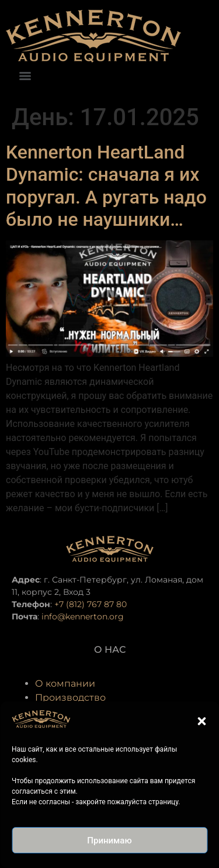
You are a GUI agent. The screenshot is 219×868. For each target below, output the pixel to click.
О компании (65, 683)
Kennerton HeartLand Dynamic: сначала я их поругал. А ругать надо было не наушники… (106, 186)
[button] (201, 721)
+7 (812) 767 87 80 (91, 604)
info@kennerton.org (83, 616)
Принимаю (109, 841)
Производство (70, 697)
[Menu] (25, 76)
